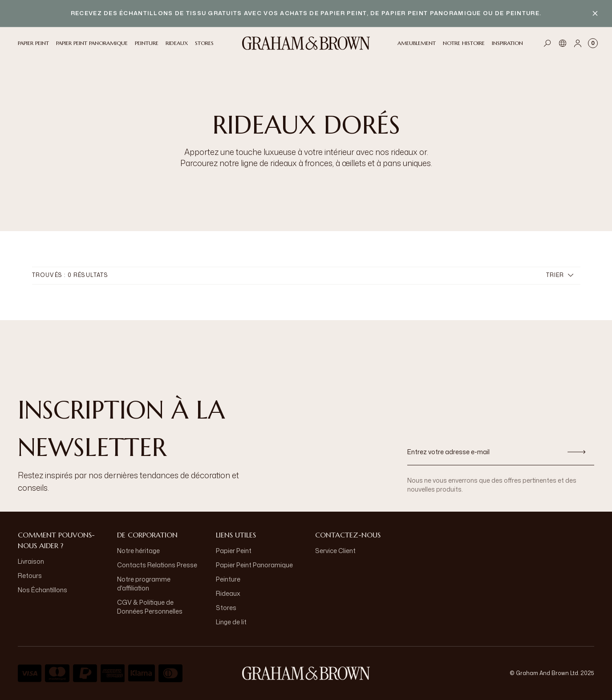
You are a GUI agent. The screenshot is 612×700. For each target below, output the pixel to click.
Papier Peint (234, 551)
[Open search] (547, 43)
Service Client (335, 551)
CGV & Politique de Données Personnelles (150, 607)
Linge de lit (231, 622)
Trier (560, 275)
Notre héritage (138, 551)
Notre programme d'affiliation (144, 584)
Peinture (228, 579)
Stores (226, 608)
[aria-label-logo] (306, 673)
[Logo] (306, 43)
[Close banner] (595, 13)
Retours (30, 576)
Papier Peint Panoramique (254, 565)
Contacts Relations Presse (157, 565)
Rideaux (228, 593)
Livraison (31, 561)
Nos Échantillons (43, 590)
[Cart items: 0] (593, 43)
